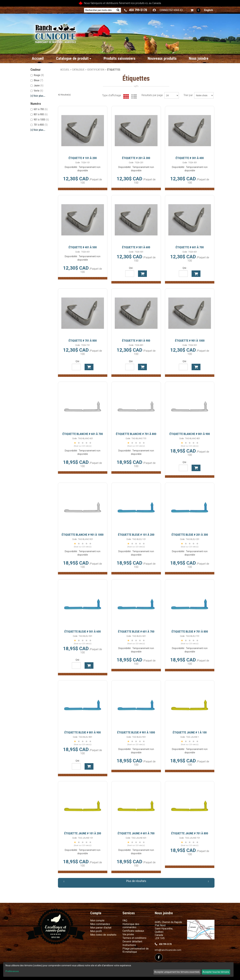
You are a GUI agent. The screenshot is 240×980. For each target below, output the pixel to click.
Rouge (37, 75)
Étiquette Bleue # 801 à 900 (83, 732)
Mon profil (96, 931)
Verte (37, 91)
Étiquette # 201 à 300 (136, 158)
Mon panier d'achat (101, 928)
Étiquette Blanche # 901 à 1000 (83, 535)
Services (129, 913)
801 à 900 (39, 114)
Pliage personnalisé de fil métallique (136, 950)
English (209, 10)
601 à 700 (39, 109)
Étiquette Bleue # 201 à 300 (190, 535)
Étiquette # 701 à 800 (83, 341)
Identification (96, 70)
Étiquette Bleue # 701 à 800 (190, 632)
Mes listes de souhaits (103, 935)
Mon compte (97, 921)
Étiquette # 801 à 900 (136, 341)
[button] (196, 10)
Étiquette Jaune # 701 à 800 (190, 833)
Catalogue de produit (74, 58)
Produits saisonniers (120, 58)
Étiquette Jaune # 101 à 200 (83, 833)
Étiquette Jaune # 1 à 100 (190, 732)
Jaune (37, 85)
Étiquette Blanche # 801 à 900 (190, 434)
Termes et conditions (134, 938)
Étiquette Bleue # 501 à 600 (83, 632)
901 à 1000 (40, 120)
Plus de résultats (136, 881)
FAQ (125, 921)
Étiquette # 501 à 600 (136, 247)
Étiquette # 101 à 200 (83, 158)
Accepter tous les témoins (216, 972)
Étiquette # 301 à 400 (190, 158)
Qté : (131, 268)
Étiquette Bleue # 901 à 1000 (136, 732)
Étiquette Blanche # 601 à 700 (83, 434)
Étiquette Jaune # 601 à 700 (136, 833)
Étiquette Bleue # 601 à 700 (136, 632)
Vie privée (128, 934)
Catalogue (78, 70)
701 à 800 (39, 125)
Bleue (37, 80)
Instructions (129, 945)
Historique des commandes (131, 926)
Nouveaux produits (162, 58)
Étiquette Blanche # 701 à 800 (136, 434)
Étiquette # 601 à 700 (190, 247)
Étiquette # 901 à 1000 (190, 341)
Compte (96, 913)
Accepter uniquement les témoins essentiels (177, 972)
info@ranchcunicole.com (168, 950)
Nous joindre (199, 58)
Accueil (38, 58)
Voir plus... (38, 96)
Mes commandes (100, 924)
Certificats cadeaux (133, 931)
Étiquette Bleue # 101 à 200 (136, 535)
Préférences (12, 971)
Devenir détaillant (132, 941)
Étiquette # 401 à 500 (83, 247)
